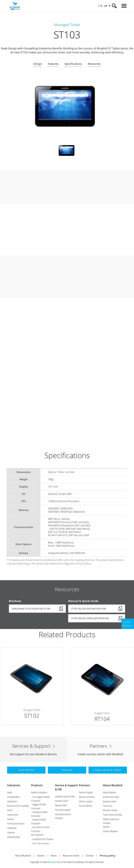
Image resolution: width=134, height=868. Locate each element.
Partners (85, 785)
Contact (90, 856)
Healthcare (12, 828)
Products (37, 785)
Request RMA (61, 805)
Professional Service (16, 824)
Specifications (73, 64)
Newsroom (108, 806)
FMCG (10, 810)
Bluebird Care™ (62, 801)
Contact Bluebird (110, 831)
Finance (10, 819)
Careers (106, 827)
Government (13, 815)
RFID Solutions (37, 835)
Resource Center (71, 856)
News (54, 856)
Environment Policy (111, 797)
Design (38, 64)
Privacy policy (108, 856)
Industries (14, 785)
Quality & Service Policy (65, 796)
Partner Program (86, 792)
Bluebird (52, 862)
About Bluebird (113, 785)
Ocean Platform (86, 806)
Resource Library (110, 810)
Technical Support (63, 810)
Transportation (13, 797)
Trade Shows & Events (113, 815)
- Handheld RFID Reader (42, 839)
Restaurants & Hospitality (18, 806)
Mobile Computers (39, 792)
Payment (11, 832)
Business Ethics (110, 801)
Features (53, 64)
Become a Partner (87, 797)
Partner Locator (86, 801)
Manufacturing (13, 837)
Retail (9, 792)
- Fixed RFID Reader (40, 844)
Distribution (12, 801)
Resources (94, 64)
